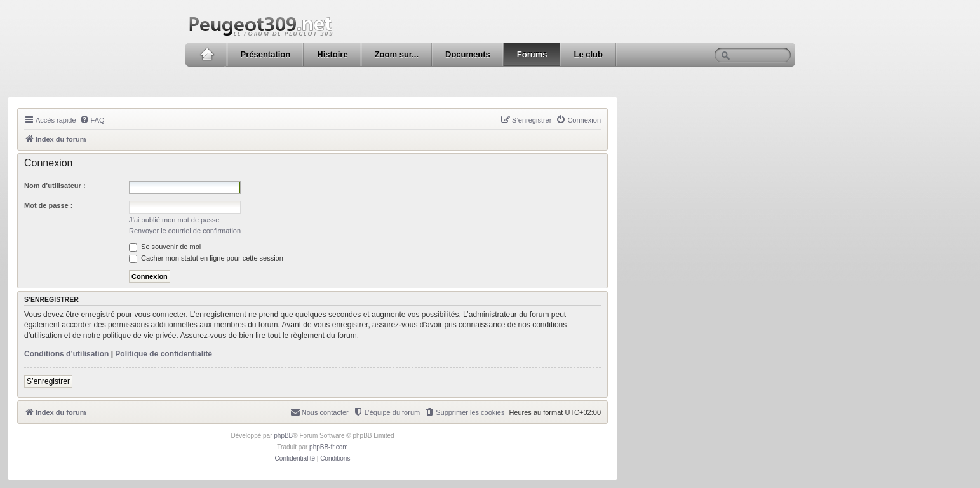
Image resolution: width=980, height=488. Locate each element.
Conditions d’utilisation (66, 354)
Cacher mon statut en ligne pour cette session (206, 258)
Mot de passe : (48, 205)
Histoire (332, 54)
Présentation (266, 54)
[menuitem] (92, 120)
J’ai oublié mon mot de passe (174, 220)
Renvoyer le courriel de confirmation (185, 231)
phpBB (283, 436)
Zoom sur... (397, 54)
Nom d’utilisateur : (55, 186)
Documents (468, 54)
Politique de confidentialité (164, 354)
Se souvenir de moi (165, 247)
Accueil (207, 55)
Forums (532, 54)
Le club (588, 54)
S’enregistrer (48, 381)
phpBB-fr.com (329, 447)
